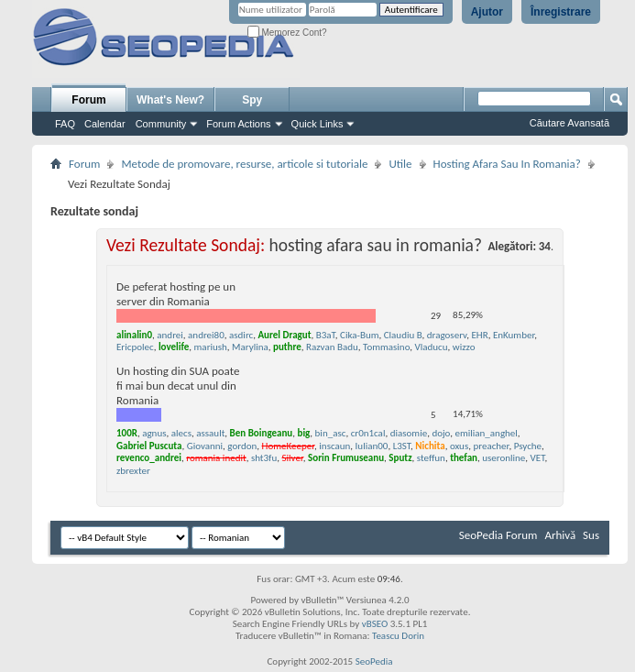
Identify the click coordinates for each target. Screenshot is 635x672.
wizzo (464, 347)
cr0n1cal (368, 433)
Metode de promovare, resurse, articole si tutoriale (244, 164)
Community (161, 124)
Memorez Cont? (287, 33)
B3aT (326, 335)
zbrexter (133, 471)
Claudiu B (403, 335)
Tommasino (386, 347)
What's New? (170, 100)
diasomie (409, 433)
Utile (400, 164)
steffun (431, 458)
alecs (181, 433)
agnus (154, 433)
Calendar (105, 124)
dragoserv (447, 335)
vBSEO (375, 624)
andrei (170, 335)
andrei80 (206, 335)
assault (210, 433)
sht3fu (264, 458)
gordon (242, 446)
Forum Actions (238, 124)
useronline (504, 458)
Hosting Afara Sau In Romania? (507, 164)
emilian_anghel (486, 433)
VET (538, 458)
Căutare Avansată (569, 123)
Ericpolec (135, 347)
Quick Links (317, 124)
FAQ (65, 124)
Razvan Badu (332, 347)
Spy (252, 100)
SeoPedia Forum (498, 535)
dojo (441, 433)
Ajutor (487, 12)
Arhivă (560, 535)
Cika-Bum (359, 335)
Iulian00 (372, 446)
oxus (459, 446)
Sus (591, 535)
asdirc (241, 335)
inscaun (334, 446)
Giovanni (205, 446)
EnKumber (514, 335)
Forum (88, 100)
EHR (479, 335)
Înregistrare (561, 12)
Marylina (250, 347)
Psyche (528, 446)
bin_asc (331, 433)
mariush (211, 347)
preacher (491, 446)
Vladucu (432, 347)
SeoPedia (374, 661)
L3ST (402, 446)
